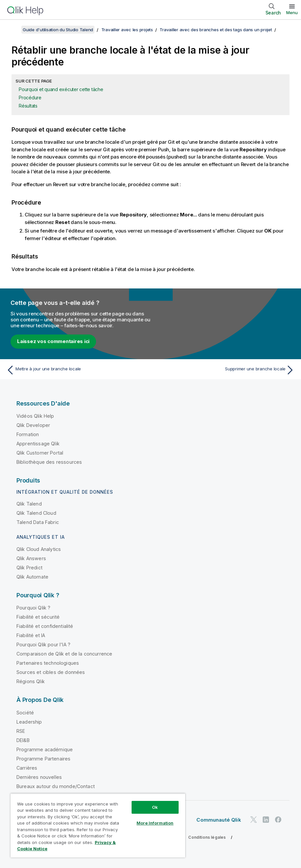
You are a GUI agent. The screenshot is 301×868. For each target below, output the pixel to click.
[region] (98, 825)
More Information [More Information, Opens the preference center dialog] (155, 823)
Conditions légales (207, 837)
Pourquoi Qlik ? (33, 608)
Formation (28, 434)
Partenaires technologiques (48, 663)
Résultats (28, 106)
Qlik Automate (32, 577)
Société (25, 713)
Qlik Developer (33, 425)
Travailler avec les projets (127, 30)
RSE (21, 731)
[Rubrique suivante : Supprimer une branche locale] (225, 370)
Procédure (30, 98)
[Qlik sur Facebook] (278, 819)
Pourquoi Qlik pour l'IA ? (43, 645)
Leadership (29, 722)
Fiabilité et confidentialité (45, 626)
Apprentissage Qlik (38, 444)
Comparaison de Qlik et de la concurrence (64, 654)
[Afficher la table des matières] (13, 30)
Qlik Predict (29, 568)
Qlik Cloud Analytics (39, 549)
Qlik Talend (29, 504)
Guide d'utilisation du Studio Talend (58, 30)
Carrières (27, 768)
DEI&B (23, 740)
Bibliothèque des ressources (49, 462)
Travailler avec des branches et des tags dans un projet (216, 30)
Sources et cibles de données (51, 672)
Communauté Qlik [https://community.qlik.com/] (219, 820)
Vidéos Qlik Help (35, 416)
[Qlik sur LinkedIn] (266, 819)
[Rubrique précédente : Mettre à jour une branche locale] (76, 370)
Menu (292, 12)
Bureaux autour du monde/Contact (56, 786)
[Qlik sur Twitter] (254, 819)
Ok (155, 807)
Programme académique (45, 749)
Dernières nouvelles (39, 777)
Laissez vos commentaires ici (53, 341)
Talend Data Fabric (38, 522)
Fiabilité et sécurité (38, 617)
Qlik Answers (31, 558)
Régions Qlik (31, 681)
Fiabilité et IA (31, 635)
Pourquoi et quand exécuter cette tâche (61, 89)
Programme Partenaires (43, 759)
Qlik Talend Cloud (36, 513)
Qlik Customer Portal (40, 453)
